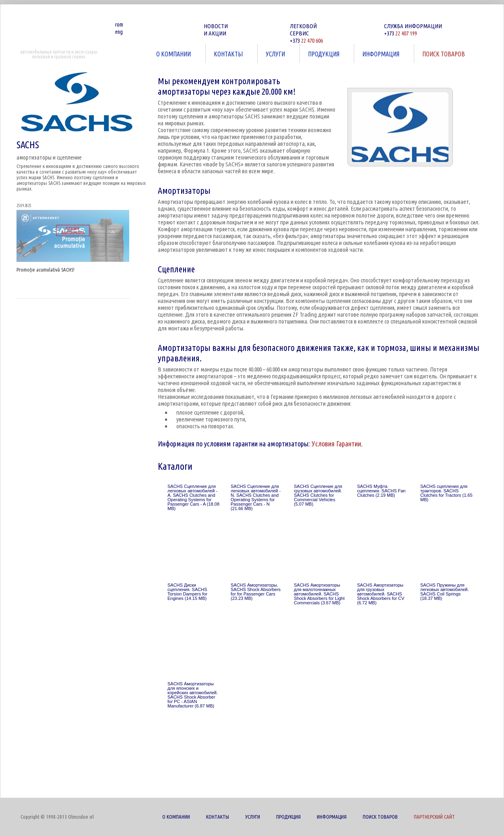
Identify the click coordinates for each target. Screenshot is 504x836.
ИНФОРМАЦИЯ (382, 54)
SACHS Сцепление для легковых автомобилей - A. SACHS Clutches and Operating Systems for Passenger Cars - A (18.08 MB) (193, 498)
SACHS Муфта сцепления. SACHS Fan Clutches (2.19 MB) (381, 491)
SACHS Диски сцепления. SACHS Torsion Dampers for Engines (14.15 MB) (187, 592)
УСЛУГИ (276, 54)
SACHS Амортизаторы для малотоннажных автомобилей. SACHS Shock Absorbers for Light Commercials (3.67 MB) (319, 594)
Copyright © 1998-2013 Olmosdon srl (57, 817)
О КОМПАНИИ (174, 54)
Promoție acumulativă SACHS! (45, 270)
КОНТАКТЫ (229, 54)
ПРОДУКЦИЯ (324, 54)
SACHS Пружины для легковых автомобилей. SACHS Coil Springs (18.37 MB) (445, 592)
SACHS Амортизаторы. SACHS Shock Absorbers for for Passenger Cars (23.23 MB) (256, 592)
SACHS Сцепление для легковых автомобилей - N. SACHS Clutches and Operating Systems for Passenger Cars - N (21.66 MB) (256, 498)
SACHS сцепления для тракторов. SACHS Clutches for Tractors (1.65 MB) (446, 493)
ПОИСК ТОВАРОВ (444, 54)
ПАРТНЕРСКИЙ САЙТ (434, 817)
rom (119, 25)
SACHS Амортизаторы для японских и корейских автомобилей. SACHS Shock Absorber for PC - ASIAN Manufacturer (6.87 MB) (193, 695)
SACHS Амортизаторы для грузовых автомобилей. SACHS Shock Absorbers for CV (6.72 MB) (381, 594)
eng (119, 32)
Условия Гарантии (336, 444)
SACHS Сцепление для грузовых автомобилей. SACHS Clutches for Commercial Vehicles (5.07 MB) (318, 495)
